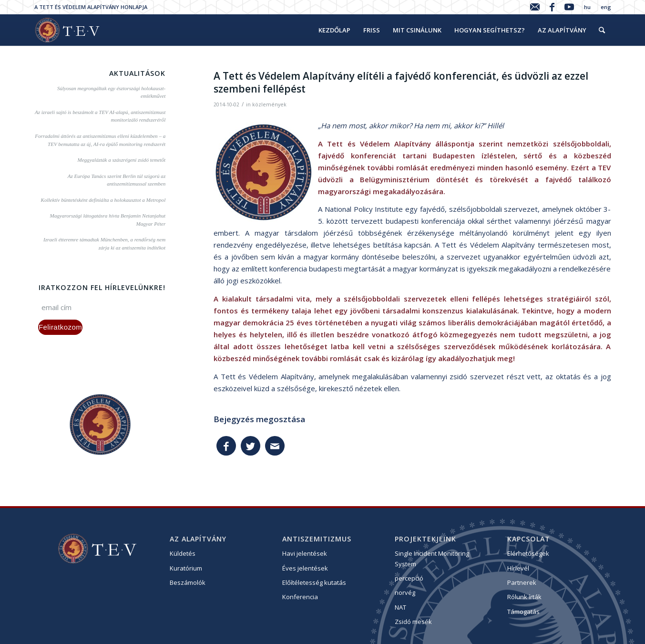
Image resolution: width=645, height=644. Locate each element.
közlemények (269, 104)
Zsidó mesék (413, 622)
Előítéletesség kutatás (314, 582)
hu (587, 7)
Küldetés (183, 553)
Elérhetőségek (528, 553)
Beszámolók (188, 582)
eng (606, 7)
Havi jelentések (305, 553)
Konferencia (300, 597)
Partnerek (522, 582)
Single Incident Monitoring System (432, 558)
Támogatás (523, 612)
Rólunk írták (524, 597)
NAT (400, 607)
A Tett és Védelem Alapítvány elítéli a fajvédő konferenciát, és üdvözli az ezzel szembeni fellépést (401, 82)
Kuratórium (186, 568)
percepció (409, 578)
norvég (405, 592)
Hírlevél (518, 568)
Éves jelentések (305, 568)
